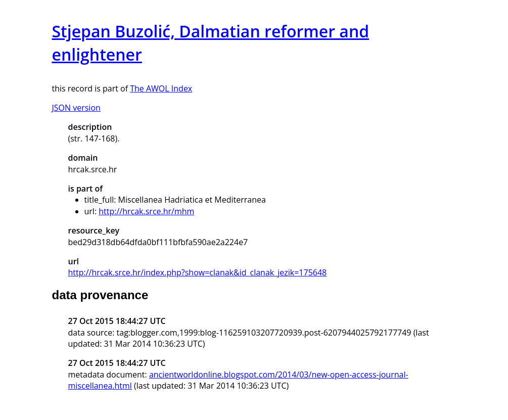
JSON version (76, 108)
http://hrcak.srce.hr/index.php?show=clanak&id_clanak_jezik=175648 (198, 272)
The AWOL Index (161, 88)
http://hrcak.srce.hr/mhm (146, 211)
